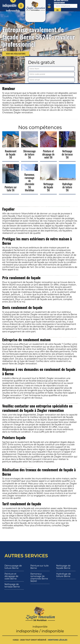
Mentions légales (58, 640)
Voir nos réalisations (16, 54)
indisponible (15, 8)
